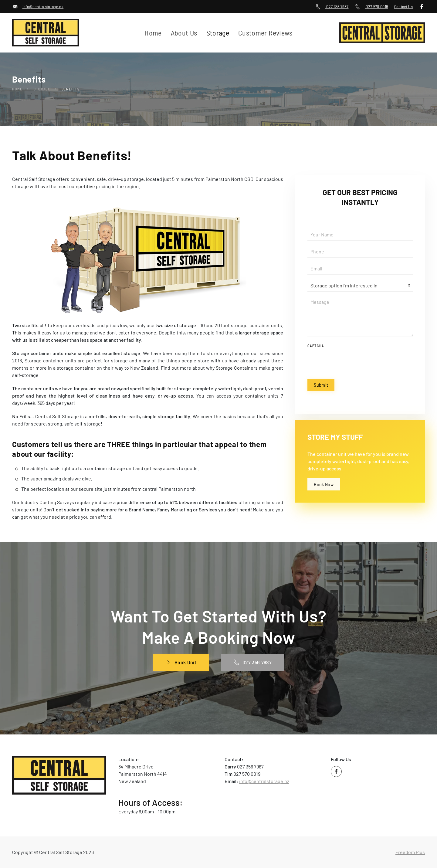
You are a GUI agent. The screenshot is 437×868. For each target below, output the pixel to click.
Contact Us (404, 7)
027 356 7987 (332, 6)
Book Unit (181, 662)
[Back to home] (47, 33)
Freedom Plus (410, 852)
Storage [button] (218, 33)
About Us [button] (184, 33)
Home (153, 33)
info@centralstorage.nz (38, 6)
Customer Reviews (265, 33)
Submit (321, 385)
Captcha (316, 346)
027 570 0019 (371, 6)
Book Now (324, 484)
